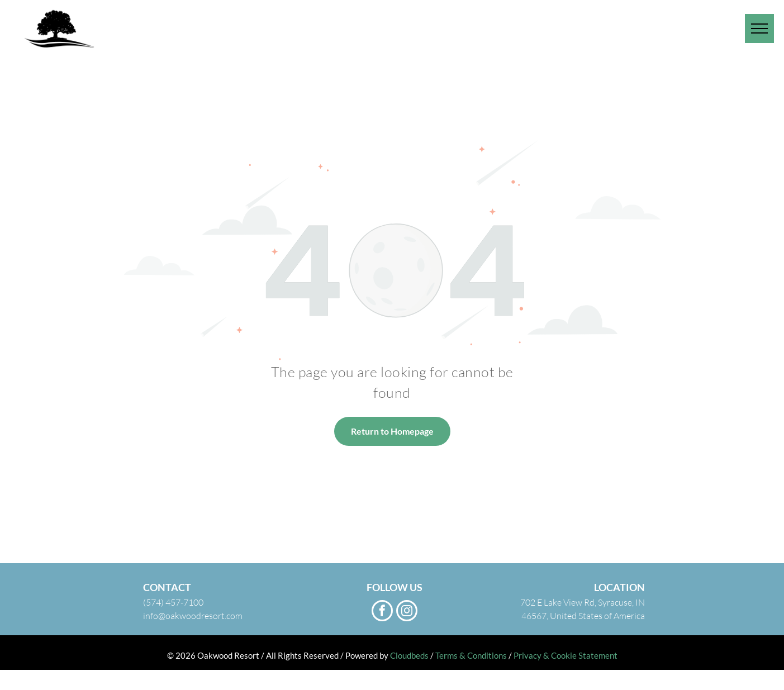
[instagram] (407, 612)
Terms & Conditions (471, 655)
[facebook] (382, 612)
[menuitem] (552, 18)
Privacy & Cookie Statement (566, 655)
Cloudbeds (409, 655)
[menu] (759, 28)
